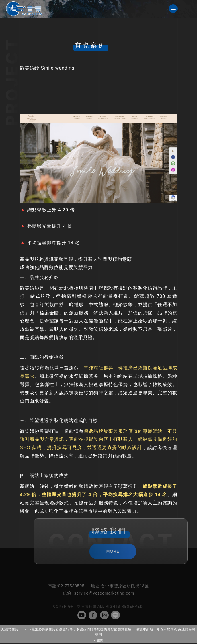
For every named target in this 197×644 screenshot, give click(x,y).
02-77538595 (66, 587)
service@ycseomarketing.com (99, 594)
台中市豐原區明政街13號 (120, 587)
